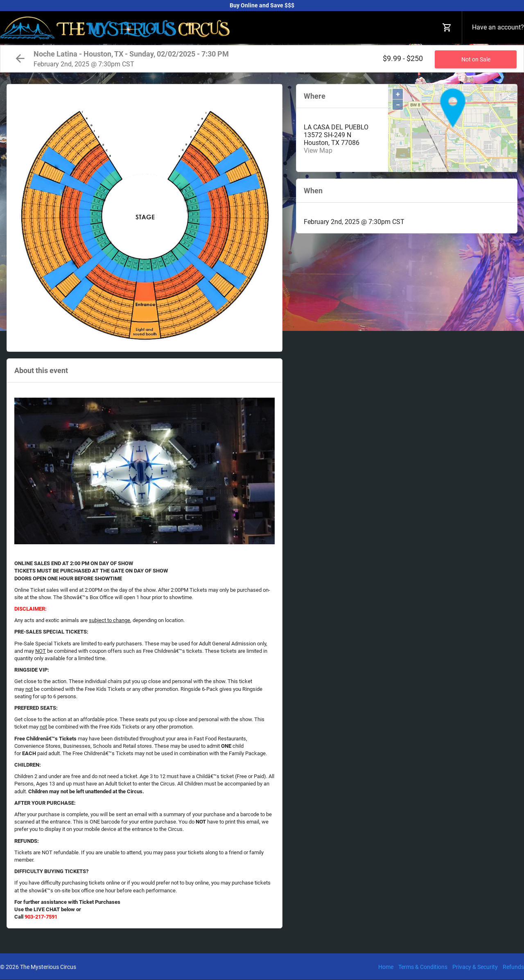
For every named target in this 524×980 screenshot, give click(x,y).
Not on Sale (476, 59)
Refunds (513, 967)
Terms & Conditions (423, 967)
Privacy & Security (475, 967)
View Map (318, 151)
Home (386, 967)
